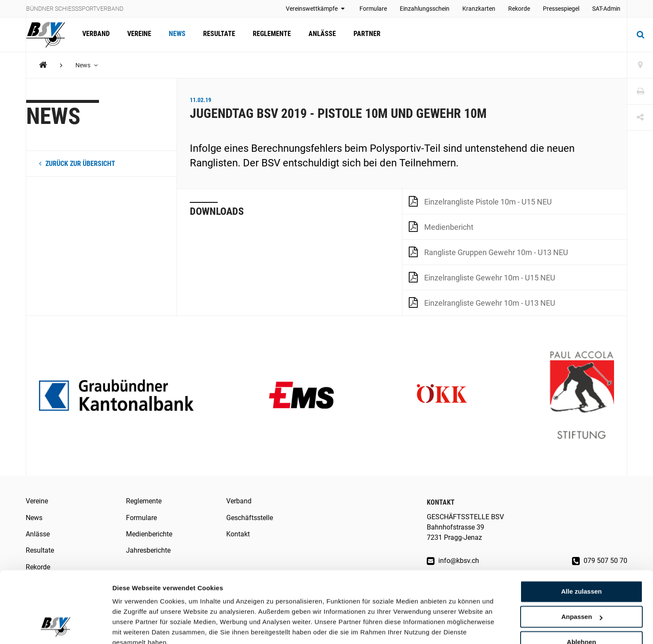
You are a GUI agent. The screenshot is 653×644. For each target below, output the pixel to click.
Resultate (217, 35)
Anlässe (320, 35)
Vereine (138, 35)
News (176, 35)
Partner (364, 35)
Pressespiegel (561, 9)
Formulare (373, 9)
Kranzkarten (479, 9)
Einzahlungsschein (425, 9)
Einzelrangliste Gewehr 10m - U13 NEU (482, 302)
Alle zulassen (581, 552)
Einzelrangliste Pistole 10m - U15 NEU (480, 201)
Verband (96, 35)
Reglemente (270, 35)
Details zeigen (134, 627)
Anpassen (582, 578)
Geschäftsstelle (250, 518)
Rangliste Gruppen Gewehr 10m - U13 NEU (488, 252)
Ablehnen (581, 603)
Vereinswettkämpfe (316, 9)
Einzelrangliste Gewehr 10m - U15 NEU (482, 277)
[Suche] (640, 35)
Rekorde (519, 9)
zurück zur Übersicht (77, 164)
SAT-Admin (606, 9)
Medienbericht (441, 226)
